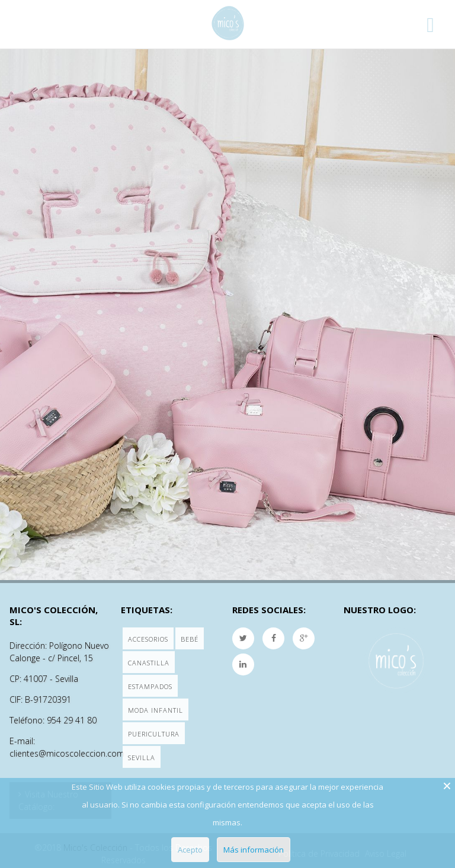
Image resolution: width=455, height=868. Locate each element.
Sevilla (142, 758)
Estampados (150, 686)
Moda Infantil (156, 710)
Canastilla (149, 663)
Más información (254, 850)
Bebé (190, 639)
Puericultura (154, 734)
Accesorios (148, 639)
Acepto (190, 850)
